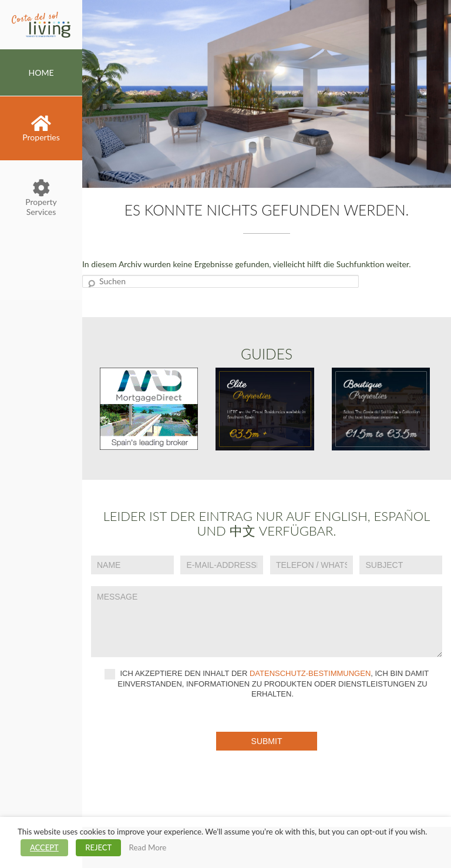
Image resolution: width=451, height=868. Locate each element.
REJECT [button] (98, 847)
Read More (148, 847)
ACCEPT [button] (44, 847)
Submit (267, 741)
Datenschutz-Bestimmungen (310, 673)
